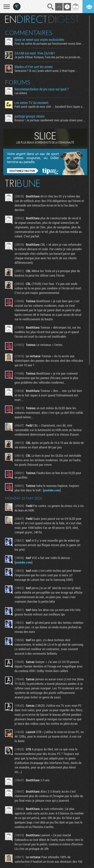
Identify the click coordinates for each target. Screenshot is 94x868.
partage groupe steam (29, 116)
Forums (18, 82)
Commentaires (29, 33)
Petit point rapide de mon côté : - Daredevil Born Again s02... (50, 107)
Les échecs (21, 93)
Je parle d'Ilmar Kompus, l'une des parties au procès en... (48, 57)
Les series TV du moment (31, 103)
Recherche (51, 7)
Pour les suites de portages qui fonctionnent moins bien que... (50, 43)
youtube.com (52, 490)
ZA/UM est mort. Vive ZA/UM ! (35, 53)
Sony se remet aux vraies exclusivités (39, 40)
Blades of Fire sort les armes (34, 67)
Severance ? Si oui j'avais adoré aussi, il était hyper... (46, 71)
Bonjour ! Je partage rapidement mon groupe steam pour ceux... (50, 120)
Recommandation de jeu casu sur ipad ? (42, 89)
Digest (64, 19)
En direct (26, 19)
